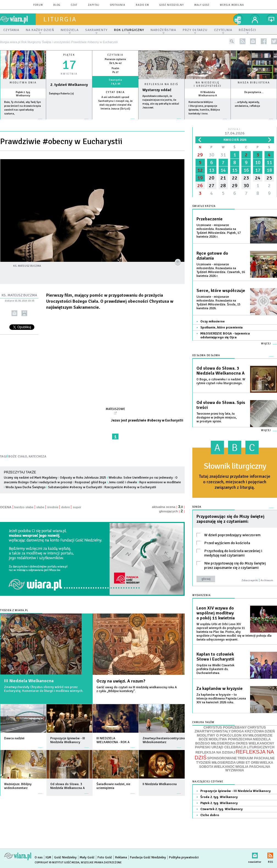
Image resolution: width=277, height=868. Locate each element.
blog (57, 5)
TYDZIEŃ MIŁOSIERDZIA (216, 763)
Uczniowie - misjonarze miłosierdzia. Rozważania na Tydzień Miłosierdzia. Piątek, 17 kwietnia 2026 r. (219, 231)
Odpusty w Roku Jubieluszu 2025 (83, 478)
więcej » (23, 122)
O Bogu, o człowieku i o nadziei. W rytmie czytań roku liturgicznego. (221, 381)
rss (243, 41)
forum (38, 5)
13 (212, 170)
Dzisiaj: (235, 132)
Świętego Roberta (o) (61, 94)
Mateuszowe (115, 409)
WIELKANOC (224, 767)
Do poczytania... (254, 92)
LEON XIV (240, 735)
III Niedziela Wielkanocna (29, 681)
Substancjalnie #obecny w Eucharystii (75, 487)
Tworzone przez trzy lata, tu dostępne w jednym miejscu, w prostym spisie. (217, 418)
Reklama (121, 857)
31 (223, 155)
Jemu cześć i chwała (123, 482)
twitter (274, 41)
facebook (264, 41)
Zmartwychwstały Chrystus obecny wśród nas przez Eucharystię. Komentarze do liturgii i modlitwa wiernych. (44, 689)
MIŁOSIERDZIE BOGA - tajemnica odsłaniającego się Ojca (225, 335)
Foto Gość (105, 857)
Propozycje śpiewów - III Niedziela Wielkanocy (236, 791)
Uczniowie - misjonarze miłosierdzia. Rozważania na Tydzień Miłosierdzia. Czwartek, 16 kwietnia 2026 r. (221, 270)
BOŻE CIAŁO (18, 457)
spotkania (118, 5)
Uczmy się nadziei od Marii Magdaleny (31, 478)
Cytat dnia (115, 92)
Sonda (197, 507)
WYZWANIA (235, 770)
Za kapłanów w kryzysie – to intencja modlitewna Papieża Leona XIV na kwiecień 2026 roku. (221, 699)
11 (269, 162)
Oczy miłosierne (213, 321)
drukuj (24, 313)
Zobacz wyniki (250, 580)
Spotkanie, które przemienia (221, 328)
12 (200, 170)
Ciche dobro (210, 815)
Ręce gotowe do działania (212, 256)
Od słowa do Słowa (206, 356)
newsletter (253, 41)
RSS (270, 854)
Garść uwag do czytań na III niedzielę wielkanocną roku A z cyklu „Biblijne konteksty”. (137, 689)
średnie (53, 507)
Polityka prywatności (184, 857)
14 (223, 170)
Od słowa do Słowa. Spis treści (221, 405)
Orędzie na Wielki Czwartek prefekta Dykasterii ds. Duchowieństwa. (215, 669)
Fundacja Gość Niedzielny (148, 857)
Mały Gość (202, 5)
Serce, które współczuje (221, 291)
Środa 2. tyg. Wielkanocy (219, 797)
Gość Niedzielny (172, 5)
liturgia (60, 19)
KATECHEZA (38, 457)
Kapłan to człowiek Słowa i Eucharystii (215, 657)
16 (246, 170)
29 (200, 155)
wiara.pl (18, 19)
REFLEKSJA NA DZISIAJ (215, 752)
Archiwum (267, 580)
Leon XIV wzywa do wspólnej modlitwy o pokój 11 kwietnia (216, 613)
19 (200, 178)
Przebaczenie (210, 219)
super (77, 507)
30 (212, 155)
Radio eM (142, 5)
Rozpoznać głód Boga (90, 482)
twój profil (255, 19)
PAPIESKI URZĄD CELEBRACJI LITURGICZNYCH (235, 747)
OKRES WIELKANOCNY (255, 743)
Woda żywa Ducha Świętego (26, 487)
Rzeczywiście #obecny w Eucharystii (130, 487)
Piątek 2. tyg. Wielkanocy (23, 94)
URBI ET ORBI (248, 763)
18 (269, 170)
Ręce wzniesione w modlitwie (160, 482)
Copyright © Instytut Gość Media (57, 863)
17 (258, 170)
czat (74, 5)
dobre (65, 507)
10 (258, 162)
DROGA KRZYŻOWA (248, 731)
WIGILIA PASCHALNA (253, 767)
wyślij (14, 313)
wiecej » (69, 122)
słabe (40, 507)
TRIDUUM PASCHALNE (256, 758)
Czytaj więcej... (161, 121)
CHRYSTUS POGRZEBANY (225, 727)
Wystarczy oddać (157, 90)
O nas (39, 857)
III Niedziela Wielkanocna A (208, 94)
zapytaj (94, 5)
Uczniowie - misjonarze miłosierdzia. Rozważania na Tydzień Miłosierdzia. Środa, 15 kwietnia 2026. (218, 303)
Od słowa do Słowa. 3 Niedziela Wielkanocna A (221, 371)
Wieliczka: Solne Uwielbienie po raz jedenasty (141, 478)
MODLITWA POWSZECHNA (230, 739)
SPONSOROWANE (222, 758)
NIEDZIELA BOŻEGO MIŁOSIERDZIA (233, 741)
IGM (48, 857)
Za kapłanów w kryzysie (220, 689)
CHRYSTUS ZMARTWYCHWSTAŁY (230, 730)
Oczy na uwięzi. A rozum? (121, 681)
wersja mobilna (232, 5)
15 (235, 170)
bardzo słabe (24, 507)
